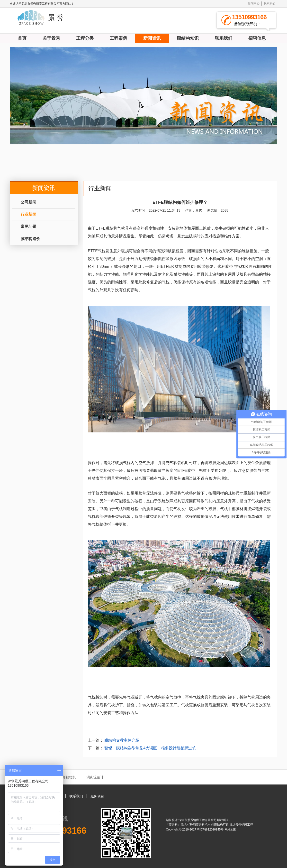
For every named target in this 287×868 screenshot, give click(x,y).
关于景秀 (51, 38)
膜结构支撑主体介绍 (122, 740)
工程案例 (118, 38)
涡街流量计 (95, 777)
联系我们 (269, 3)
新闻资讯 (152, 38)
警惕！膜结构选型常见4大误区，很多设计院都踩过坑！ (152, 748)
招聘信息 (257, 38)
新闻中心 (254, 3)
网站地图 (230, 830)
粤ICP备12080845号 (211, 830)
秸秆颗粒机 (67, 777)
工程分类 (85, 38)
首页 (22, 38)
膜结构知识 (188, 38)
